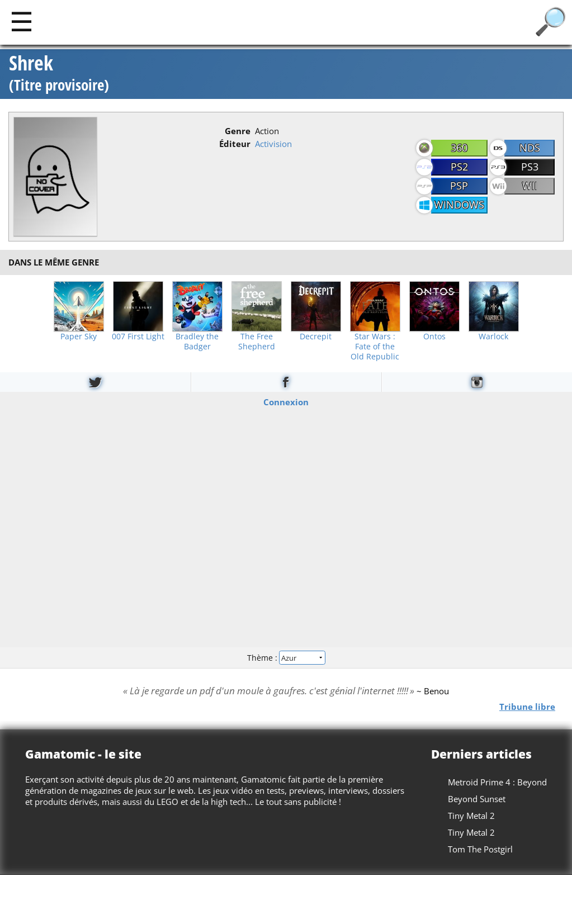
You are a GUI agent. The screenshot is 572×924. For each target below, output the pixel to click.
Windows (459, 205)
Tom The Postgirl (480, 849)
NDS (530, 148)
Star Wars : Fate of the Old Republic (375, 347)
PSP (459, 186)
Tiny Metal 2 (471, 816)
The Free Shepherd (257, 342)
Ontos (434, 337)
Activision (273, 144)
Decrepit (316, 337)
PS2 (459, 167)
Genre (238, 131)
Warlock (493, 337)
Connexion (286, 401)
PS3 (530, 167)
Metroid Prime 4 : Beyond (497, 782)
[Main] (22, 21)
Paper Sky (79, 337)
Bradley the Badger (197, 342)
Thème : (286, 658)
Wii (530, 186)
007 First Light (138, 337)
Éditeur (235, 144)
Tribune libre (527, 707)
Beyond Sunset (477, 799)
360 (459, 148)
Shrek (59, 74)
